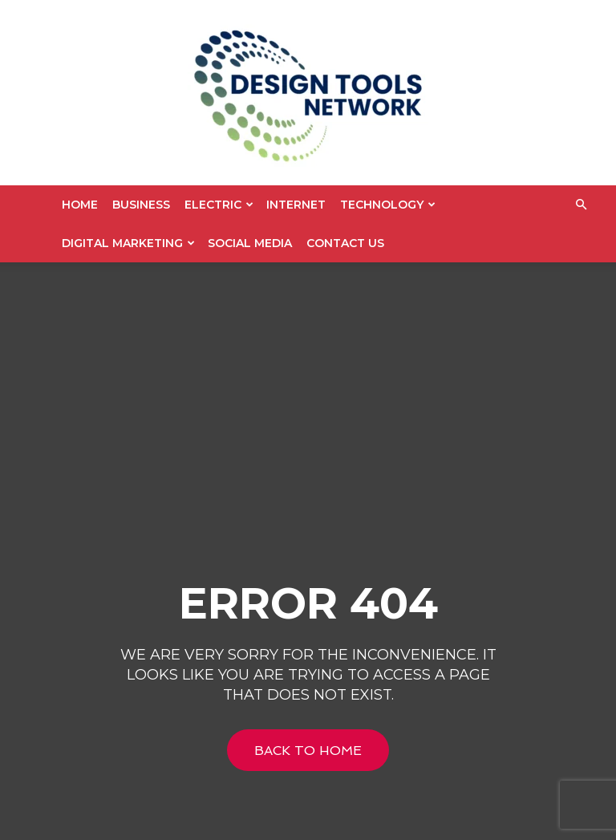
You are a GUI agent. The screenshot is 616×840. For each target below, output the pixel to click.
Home (80, 205)
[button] (581, 205)
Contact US (345, 243)
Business (141, 205)
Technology (388, 205)
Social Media (250, 243)
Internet (296, 205)
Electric (219, 205)
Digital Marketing (128, 243)
